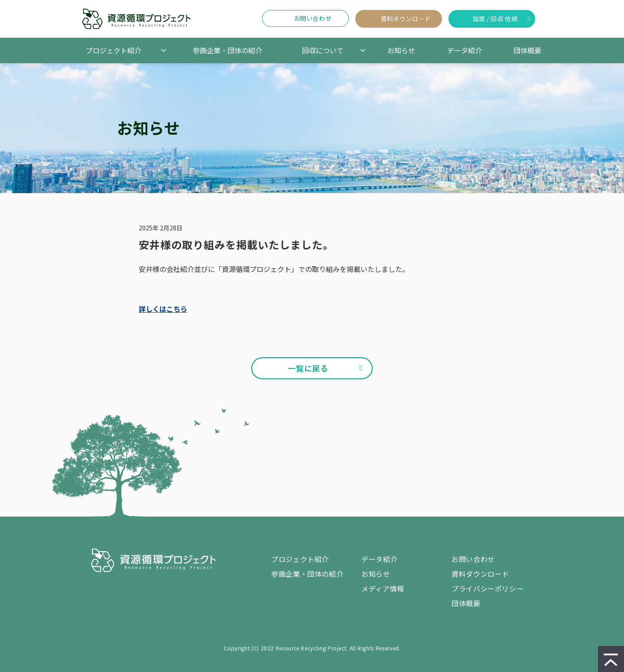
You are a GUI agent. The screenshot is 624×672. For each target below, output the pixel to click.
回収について (323, 50)
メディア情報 (383, 588)
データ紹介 (465, 50)
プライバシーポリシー (487, 588)
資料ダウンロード (406, 19)
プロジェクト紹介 (114, 50)
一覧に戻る (308, 368)
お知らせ (401, 50)
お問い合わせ (313, 18)
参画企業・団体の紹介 (227, 50)
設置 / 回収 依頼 (495, 19)
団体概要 (527, 50)
